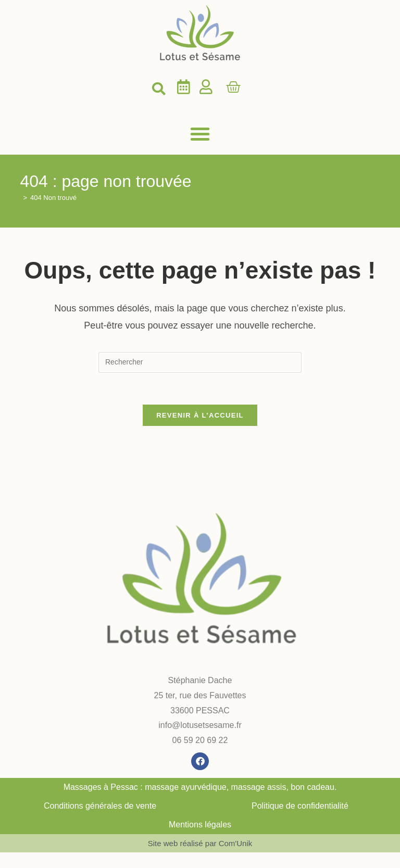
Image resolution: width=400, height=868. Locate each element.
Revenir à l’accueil (200, 415)
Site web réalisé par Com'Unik (200, 843)
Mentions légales (200, 825)
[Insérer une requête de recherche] (200, 362)
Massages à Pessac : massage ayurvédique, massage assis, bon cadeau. (200, 787)
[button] (158, 89)
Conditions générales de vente (100, 806)
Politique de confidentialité (300, 806)
